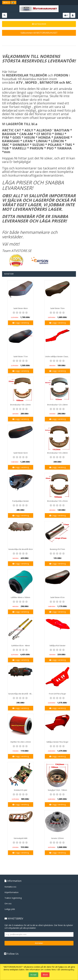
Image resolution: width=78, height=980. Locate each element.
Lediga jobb (10, 909)
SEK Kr (6, 3)
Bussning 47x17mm (57, 549)
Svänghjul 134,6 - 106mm (57, 790)
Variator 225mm (57, 838)
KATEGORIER (39, 24)
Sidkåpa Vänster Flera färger (57, 742)
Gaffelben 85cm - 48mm (21, 646)
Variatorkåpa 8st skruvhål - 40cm (21, 694)
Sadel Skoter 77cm (21, 357)
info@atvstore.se (20, 103)
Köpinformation (12, 892)
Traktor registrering (13, 898)
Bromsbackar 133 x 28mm (58, 453)
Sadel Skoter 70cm (57, 308)
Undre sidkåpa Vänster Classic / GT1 (58, 357)
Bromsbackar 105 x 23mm (20, 405)
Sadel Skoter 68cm (21, 308)
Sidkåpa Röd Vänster (58, 646)
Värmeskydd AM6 (20, 838)
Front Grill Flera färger (58, 694)
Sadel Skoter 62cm (21, 453)
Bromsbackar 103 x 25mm (58, 501)
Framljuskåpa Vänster (21, 501)
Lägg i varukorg (21, 323)
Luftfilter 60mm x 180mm (20, 597)
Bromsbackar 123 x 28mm (58, 405)
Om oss (8, 904)
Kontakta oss (10, 887)
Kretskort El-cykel (21, 790)
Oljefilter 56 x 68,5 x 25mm (21, 742)
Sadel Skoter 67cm (57, 597)
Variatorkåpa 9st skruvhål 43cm (21, 549)
